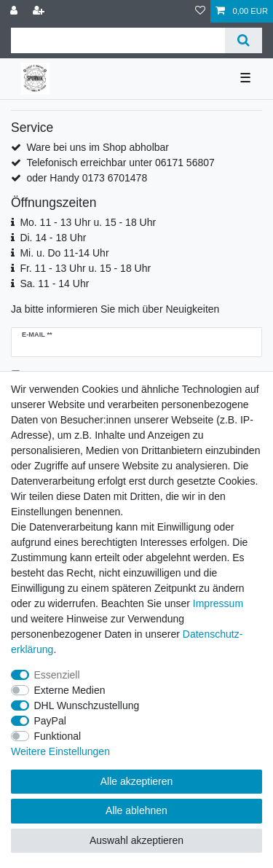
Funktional (58, 736)
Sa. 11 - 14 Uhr (54, 284)
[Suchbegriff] (118, 40)
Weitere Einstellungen (60, 751)
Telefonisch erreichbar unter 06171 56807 (120, 163)
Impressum (218, 603)
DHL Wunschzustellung (87, 705)
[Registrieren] (40, 11)
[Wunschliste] (200, 11)
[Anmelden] (15, 11)
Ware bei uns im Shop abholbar (98, 147)
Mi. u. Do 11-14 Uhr (64, 253)
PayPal (50, 721)
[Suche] (244, 40)
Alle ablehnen (136, 810)
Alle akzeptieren (137, 781)
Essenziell (57, 675)
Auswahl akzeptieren (136, 840)
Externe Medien (70, 690)
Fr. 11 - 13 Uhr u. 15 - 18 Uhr (85, 268)
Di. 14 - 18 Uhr (53, 238)
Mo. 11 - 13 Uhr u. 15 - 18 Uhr (88, 222)
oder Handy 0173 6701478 (87, 178)
